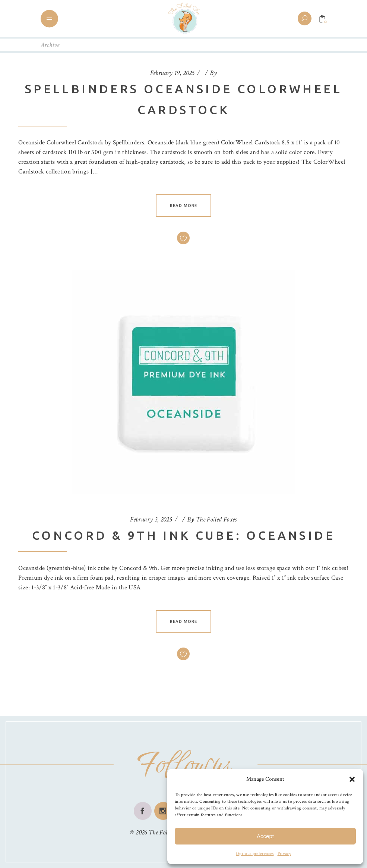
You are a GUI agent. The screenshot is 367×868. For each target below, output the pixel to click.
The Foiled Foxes (216, 519)
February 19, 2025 (172, 73)
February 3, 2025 (151, 519)
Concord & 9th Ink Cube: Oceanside (183, 535)
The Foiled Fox (167, 832)
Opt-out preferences (255, 854)
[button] (352, 779)
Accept (265, 836)
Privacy (284, 854)
